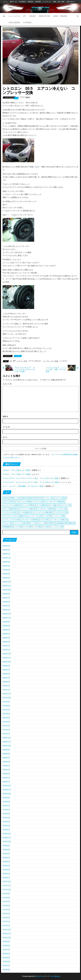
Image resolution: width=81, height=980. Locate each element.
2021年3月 (6, 726)
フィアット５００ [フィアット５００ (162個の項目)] (11, 520)
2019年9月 (6, 798)
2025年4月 (6, 570)
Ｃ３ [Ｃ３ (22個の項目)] (46, 527)
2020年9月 (6, 750)
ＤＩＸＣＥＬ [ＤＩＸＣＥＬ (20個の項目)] (57, 527)
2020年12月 (7, 738)
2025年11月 (7, 558)
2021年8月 (6, 706)
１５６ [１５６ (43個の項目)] (28, 527)
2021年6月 (6, 714)
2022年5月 (6, 678)
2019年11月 (7, 790)
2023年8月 (6, 626)
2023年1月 (6, 650)
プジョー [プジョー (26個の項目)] (8, 523)
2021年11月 (7, 694)
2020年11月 (7, 742)
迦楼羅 (28, 97)
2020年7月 (6, 758)
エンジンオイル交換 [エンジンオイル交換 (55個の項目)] (12, 505)
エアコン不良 (22, 361)
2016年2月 (6, 970)
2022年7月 (6, 670)
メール (6, 427)
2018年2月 (6, 874)
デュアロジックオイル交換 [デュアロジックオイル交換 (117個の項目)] (15, 516)
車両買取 (38, 2)
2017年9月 (6, 894)
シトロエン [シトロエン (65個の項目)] (62, 509)
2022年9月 (6, 666)
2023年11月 (7, 618)
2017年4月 (6, 914)
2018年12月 (7, 834)
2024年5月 (6, 602)
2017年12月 (7, 882)
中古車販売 (22, 2)
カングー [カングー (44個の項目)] (66, 505)
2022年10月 (7, 662)
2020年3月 (6, 774)
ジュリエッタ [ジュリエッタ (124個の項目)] (10, 512)
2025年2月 (6, 578)
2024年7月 (6, 598)
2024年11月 (7, 586)
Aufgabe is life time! (40, 7)
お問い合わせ (70, 2)
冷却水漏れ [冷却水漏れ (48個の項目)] (62, 523)
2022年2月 (6, 686)
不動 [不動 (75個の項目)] (51, 523)
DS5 (14, 361)
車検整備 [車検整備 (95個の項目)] (8, 527)
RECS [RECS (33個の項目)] (32, 498)
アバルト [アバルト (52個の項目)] (49, 498)
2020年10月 (7, 746)
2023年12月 (7, 614)
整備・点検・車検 (59, 2)
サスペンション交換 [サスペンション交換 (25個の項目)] (27, 509)
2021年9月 (6, 702)
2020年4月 (6, 770)
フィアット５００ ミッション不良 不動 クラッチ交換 (56, 370)
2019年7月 (6, 806)
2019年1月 (6, 830)
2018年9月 (6, 846)
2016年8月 (6, 946)
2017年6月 (6, 906)
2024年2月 (6, 610)
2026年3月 (6, 546)
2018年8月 (6, 850)
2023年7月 (6, 630)
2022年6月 (6, 674)
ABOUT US (13, 2)
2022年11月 (7, 658)
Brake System (44, 16)
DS (11, 361)
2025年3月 (6, 574)
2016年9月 (6, 942)
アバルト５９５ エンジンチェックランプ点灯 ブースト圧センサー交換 (30, 478)
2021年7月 (6, 710)
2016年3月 (6, 966)
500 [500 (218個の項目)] (6, 498)
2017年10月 (7, 890)
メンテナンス (47, 2)
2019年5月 (6, 814)
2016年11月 (7, 934)
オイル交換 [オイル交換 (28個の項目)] (42, 505)
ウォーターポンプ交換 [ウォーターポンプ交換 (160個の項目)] (55, 502)
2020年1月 (6, 782)
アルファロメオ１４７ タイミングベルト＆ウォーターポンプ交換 (24, 370)
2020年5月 (6, 766)
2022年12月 (7, 654)
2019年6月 (6, 810)
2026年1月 (6, 554)
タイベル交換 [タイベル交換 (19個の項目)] (24, 512)
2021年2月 (6, 730)
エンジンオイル (14, 16)
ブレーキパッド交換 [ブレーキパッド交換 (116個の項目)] (59, 520)
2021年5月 (6, 718)
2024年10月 (7, 590)
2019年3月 (6, 822)
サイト (5, 437)
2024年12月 (7, 582)
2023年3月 (6, 642)
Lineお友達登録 (14, 22)
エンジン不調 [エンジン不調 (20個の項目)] (28, 505)
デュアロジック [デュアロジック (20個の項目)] (61, 512)
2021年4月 (6, 722)
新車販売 (30, 2)
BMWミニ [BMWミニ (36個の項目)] (16, 498)
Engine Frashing (60, 16)
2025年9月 (6, 562)
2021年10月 (7, 698)
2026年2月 (6, 550)
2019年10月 (7, 794)
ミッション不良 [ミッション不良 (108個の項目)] (22, 523)
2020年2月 (6, 778)
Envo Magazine (55, 976)
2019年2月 (6, 826)
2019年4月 (6, 818)
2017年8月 (6, 898)
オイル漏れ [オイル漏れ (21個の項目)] (55, 505)
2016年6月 (6, 954)
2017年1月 (6, 926)
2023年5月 (6, 638)
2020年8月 (6, 754)
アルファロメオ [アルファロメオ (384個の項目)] (23, 502)
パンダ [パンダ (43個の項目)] (47, 516)
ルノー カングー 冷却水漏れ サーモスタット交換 (23, 486)
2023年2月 (6, 646)
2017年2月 (6, 922)
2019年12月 (7, 786)
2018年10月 (7, 842)
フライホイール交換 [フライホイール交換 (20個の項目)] (30, 520)
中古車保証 (27, 22)
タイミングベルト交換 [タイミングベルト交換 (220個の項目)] (42, 512)
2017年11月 (7, 886)
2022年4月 (6, 682)
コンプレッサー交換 (50, 361)
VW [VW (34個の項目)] (40, 498)
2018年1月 (6, 878)
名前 (5, 416)
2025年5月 (6, 566)
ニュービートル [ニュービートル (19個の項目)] (35, 516)
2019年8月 (6, 802)
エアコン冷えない (35, 361)
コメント (7, 384)
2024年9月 (6, 594)
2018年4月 (6, 866)
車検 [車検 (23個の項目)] (72, 523)
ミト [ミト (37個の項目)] (34, 523)
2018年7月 (6, 854)
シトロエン (63, 361)
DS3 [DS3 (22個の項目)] (25, 498)
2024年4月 (6, 606)
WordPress (40, 976)
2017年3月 (6, 918)
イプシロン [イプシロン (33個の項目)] (38, 502)
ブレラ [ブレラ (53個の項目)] (44, 520)
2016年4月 (6, 962)
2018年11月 (7, 838)
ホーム (6, 2)
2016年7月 (6, 950)
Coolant (32, 16)
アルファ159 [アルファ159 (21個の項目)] (61, 498)
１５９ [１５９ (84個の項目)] (37, 527)
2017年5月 (6, 910)
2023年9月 (6, 622)
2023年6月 (6, 634)
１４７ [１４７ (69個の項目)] (18, 527)
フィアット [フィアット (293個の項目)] (59, 516)
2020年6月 (6, 762)
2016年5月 (6, 958)
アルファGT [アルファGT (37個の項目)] (9, 502)
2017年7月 (6, 902)
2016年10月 (7, 938)
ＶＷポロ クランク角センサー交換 (16, 470)
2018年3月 (6, 870)
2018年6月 (6, 858)
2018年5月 (6, 862)
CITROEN (18, 356)
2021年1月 (6, 734)
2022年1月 (6, 690)
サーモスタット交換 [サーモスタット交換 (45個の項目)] (46, 509)
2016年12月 (7, 930)
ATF (25, 16)
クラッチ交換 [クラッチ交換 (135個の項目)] (10, 509)
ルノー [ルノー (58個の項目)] (43, 523)
